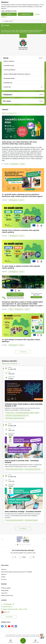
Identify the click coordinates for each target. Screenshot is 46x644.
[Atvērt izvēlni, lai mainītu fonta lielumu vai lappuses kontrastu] (35, 641)
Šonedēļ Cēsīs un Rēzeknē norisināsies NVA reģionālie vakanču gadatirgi (21, 231)
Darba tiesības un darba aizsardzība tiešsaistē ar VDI (17, 415)
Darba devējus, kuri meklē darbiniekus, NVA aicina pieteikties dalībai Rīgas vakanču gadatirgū (19, 143)
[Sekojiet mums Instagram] (12, 626)
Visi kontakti (9, 617)
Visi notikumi (23, 529)
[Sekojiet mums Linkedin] (16, 626)
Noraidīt (9, 14)
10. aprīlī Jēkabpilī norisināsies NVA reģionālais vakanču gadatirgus (21, 341)
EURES (11, 309)
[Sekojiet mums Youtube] (9, 626)
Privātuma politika (6, 588)
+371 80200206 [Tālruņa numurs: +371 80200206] (7, 604)
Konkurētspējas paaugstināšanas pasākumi (15, 418)
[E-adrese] (4, 612)
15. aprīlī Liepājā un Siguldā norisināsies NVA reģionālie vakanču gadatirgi (21, 267)
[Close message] (43, 25)
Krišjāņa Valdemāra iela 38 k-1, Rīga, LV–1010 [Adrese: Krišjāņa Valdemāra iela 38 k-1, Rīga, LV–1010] (15, 609)
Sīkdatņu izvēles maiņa (7, 595)
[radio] (14, 557)
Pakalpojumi (8, 95)
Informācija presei (14, 164)
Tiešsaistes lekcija (10, 413)
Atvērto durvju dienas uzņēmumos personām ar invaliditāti (17, 572)
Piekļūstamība (5, 590)
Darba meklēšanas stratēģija (31, 520)
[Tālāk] (44, 539)
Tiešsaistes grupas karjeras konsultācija (14, 469)
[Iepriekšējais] (2, 539)
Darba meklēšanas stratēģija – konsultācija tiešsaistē (23, 512)
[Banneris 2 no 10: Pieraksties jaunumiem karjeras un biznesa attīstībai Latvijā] (23, 539)
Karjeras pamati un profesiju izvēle (32, 469)
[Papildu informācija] (13, 604)
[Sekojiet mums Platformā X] (6, 626)
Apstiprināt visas (26, 14)
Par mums (4, 579)
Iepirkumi (4, 574)
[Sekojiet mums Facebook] (2, 626)
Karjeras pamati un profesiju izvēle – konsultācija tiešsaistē (22, 461)
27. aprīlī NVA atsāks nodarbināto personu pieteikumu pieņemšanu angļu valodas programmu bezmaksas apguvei (22, 195)
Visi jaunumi (23, 352)
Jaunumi (23, 164)
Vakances (4, 569)
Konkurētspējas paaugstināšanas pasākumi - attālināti (27, 413)
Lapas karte (4, 593)
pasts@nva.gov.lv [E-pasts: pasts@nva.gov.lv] (8, 607)
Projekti (3, 577)
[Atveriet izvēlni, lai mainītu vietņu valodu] (11, 641)
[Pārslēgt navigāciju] (23, 641)
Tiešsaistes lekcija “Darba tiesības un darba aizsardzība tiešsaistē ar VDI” (24, 405)
